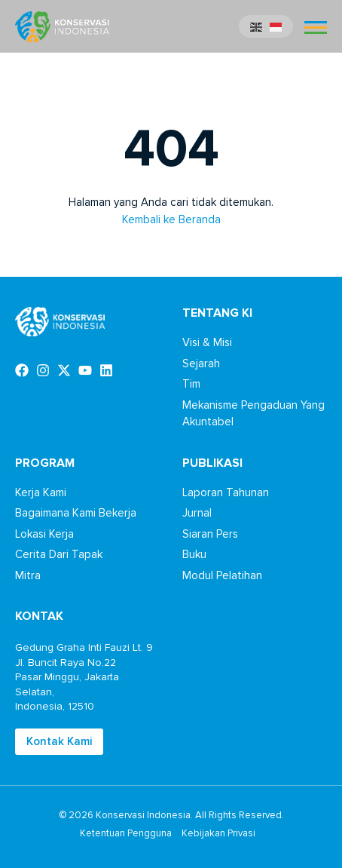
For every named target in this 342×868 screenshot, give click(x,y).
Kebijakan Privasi (218, 833)
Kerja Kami (41, 492)
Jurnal (197, 513)
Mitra (28, 575)
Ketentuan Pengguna (126, 833)
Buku (194, 554)
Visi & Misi (207, 342)
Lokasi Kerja (44, 534)
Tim (191, 384)
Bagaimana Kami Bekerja (76, 513)
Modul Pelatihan (222, 575)
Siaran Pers (210, 534)
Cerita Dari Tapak (59, 554)
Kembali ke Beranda (171, 219)
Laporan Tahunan (226, 492)
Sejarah (201, 363)
